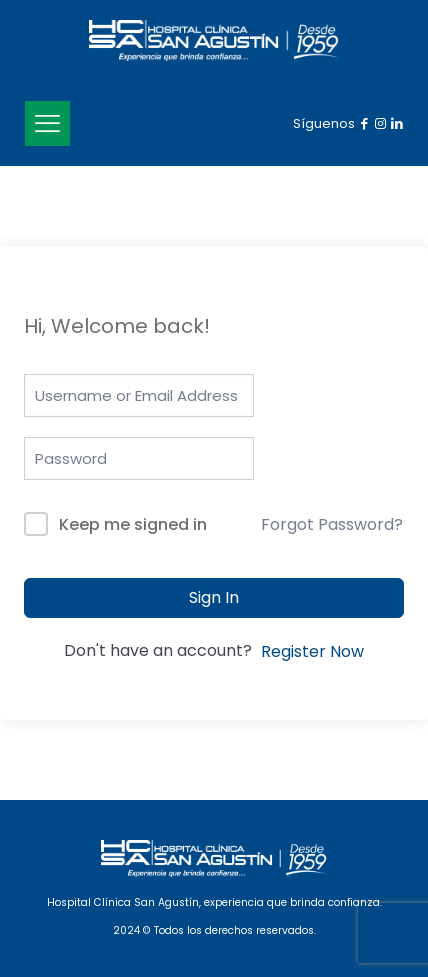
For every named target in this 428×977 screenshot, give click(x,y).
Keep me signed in (133, 524)
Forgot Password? (332, 524)
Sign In (214, 597)
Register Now (312, 651)
